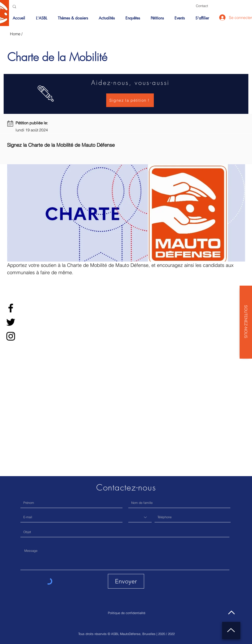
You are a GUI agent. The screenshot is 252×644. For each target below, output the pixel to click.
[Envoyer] (126, 581)
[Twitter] (11, 322)
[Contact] (202, 6)
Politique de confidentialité (127, 613)
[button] (75, 18)
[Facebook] (11, 308)
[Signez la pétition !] (130, 100)
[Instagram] (11, 336)
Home (15, 34)
